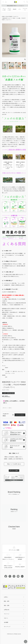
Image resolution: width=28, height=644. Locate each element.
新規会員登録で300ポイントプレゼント (16, 6)
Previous (4, 41)
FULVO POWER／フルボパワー (12, 17)
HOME (3, 17)
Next (24, 41)
